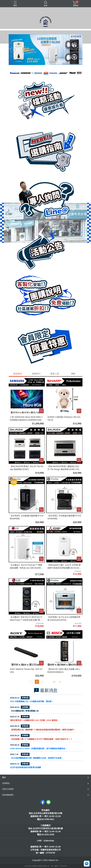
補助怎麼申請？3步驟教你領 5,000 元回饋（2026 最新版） (35, 720)
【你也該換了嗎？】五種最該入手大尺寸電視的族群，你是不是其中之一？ (41, 739)
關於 (4, 777)
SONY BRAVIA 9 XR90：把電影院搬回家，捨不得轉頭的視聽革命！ (39, 749)
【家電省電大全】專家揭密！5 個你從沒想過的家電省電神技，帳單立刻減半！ (43, 730)
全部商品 (6, 783)
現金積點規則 (8, 795)
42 (54, 682)
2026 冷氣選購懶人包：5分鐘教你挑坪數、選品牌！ (32, 701)
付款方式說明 (8, 789)
